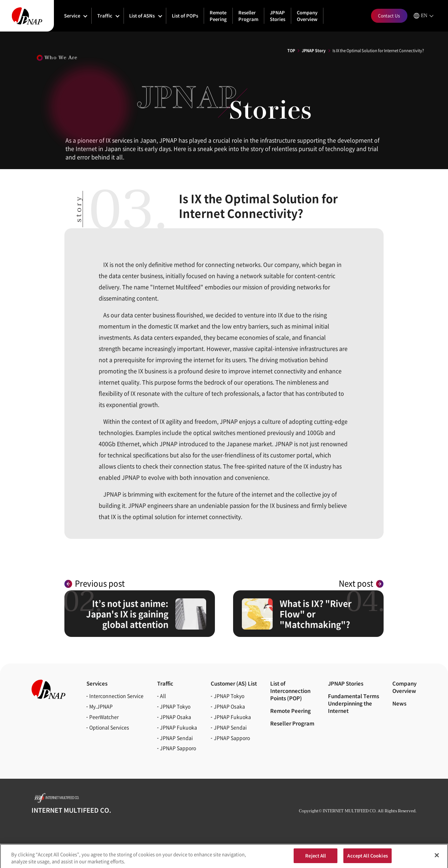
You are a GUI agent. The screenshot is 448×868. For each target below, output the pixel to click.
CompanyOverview (404, 687)
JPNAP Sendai (176, 738)
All (163, 696)
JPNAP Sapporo (178, 748)
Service (72, 16)
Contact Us (389, 16)
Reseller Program (248, 16)
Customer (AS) (234, 683)
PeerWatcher (104, 717)
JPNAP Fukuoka (178, 727)
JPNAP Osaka (176, 717)
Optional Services (109, 727)
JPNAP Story (314, 50)
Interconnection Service (116, 696)
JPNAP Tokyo (175, 706)
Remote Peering (218, 16)
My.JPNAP (101, 706)
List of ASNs (142, 16)
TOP (291, 50)
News (399, 703)
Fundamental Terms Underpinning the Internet (353, 703)
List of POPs (185, 16)
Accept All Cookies (367, 858)
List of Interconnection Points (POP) (290, 691)
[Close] (437, 857)
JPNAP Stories (278, 16)
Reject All (316, 858)
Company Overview (307, 16)
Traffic (105, 16)
